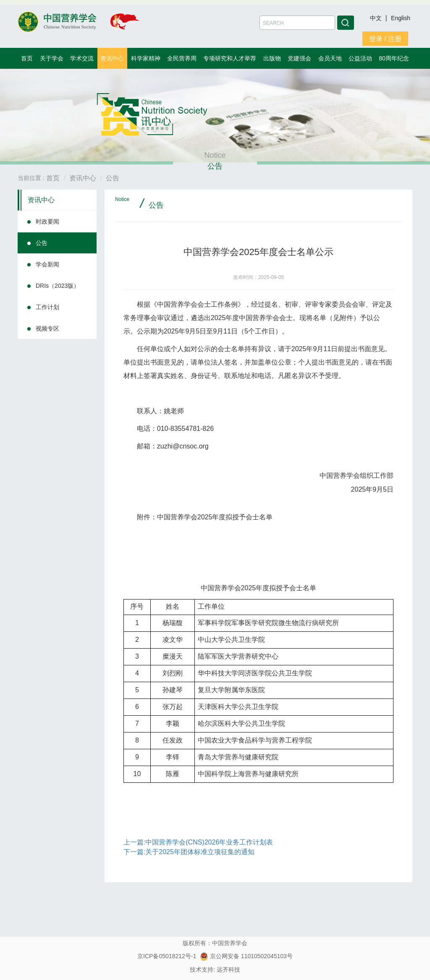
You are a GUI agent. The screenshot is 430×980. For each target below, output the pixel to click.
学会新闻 (47, 264)
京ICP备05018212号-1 (167, 956)
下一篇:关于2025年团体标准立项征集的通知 (189, 852)
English (401, 18)
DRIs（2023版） (58, 286)
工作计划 (47, 307)
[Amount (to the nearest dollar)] (297, 23)
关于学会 (52, 58)
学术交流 (82, 58)
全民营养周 (182, 58)
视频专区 (47, 328)
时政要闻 (47, 222)
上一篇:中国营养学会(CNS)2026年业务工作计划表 (198, 842)
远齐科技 (228, 970)
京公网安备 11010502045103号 (246, 956)
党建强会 (299, 58)
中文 (377, 18)
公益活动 (360, 58)
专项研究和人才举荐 (230, 58)
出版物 (272, 58)
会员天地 (330, 58)
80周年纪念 (394, 58)
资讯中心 (112, 58)
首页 (27, 58)
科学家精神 (146, 58)
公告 (42, 243)
